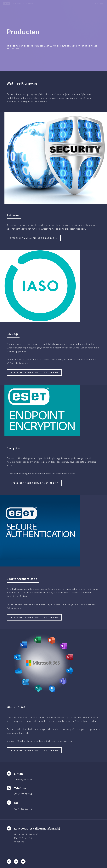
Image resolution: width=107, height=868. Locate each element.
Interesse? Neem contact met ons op (34, 372)
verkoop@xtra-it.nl (23, 780)
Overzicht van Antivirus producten (34, 238)
